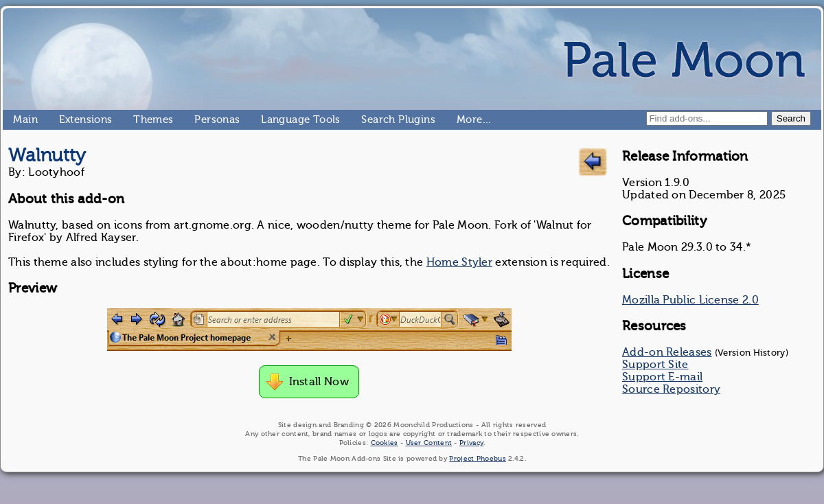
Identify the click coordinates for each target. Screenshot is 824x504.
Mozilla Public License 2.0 (690, 300)
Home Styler (459, 262)
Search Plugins (367, 119)
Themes (139, 119)
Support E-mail (662, 377)
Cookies (385, 443)
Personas (200, 119)
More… (462, 119)
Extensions (65, 119)
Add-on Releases (667, 352)
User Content (429, 443)
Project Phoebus (478, 458)
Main (19, 119)
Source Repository (671, 389)
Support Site (655, 365)
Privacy (471, 443)
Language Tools (267, 119)
